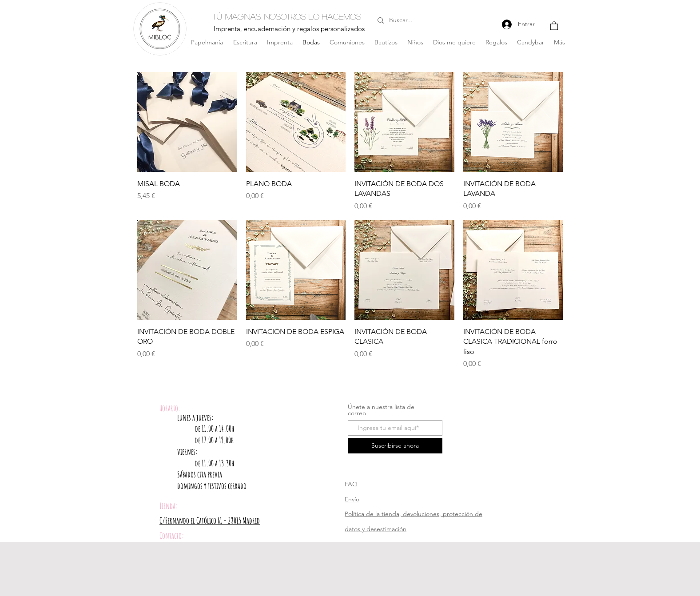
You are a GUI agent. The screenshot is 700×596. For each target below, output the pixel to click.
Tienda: (169, 506)
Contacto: (172, 536)
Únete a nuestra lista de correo (381, 410)
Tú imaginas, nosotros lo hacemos (286, 16)
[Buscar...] (413, 20)
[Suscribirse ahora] (395, 446)
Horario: (170, 408)
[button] (554, 25)
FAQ (351, 484)
